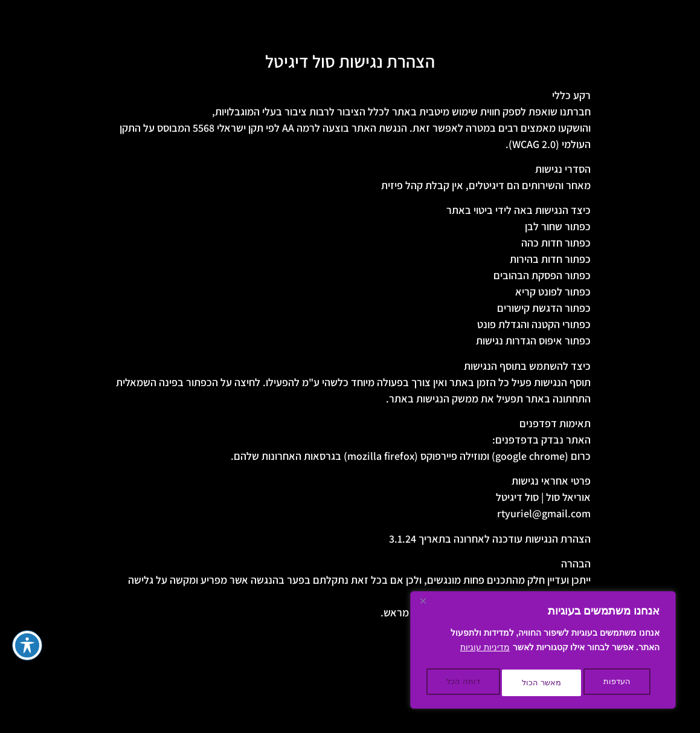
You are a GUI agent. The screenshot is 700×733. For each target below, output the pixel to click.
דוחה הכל (545, 683)
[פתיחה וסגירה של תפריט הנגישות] (27, 645)
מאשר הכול (465, 683)
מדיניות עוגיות (485, 653)
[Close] (423, 607)
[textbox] (350, 367)
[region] (543, 653)
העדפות (618, 683)
